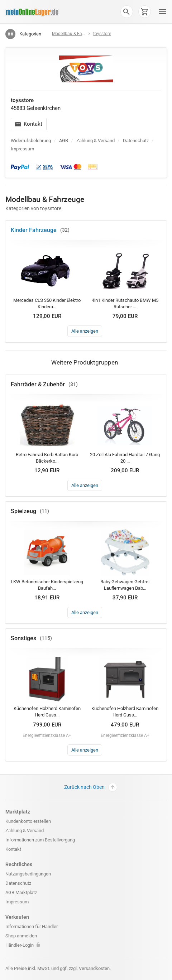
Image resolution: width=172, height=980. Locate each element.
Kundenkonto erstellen (28, 821)
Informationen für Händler (32, 926)
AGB (64, 141)
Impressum (22, 149)
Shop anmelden (21, 936)
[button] (126, 11)
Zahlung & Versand (95, 141)
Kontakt (29, 124)
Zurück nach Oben (91, 787)
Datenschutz (136, 141)
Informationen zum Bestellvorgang (40, 840)
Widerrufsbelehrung (31, 141)
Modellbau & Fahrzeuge (75, 34)
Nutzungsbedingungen (28, 874)
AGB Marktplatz (21, 892)
